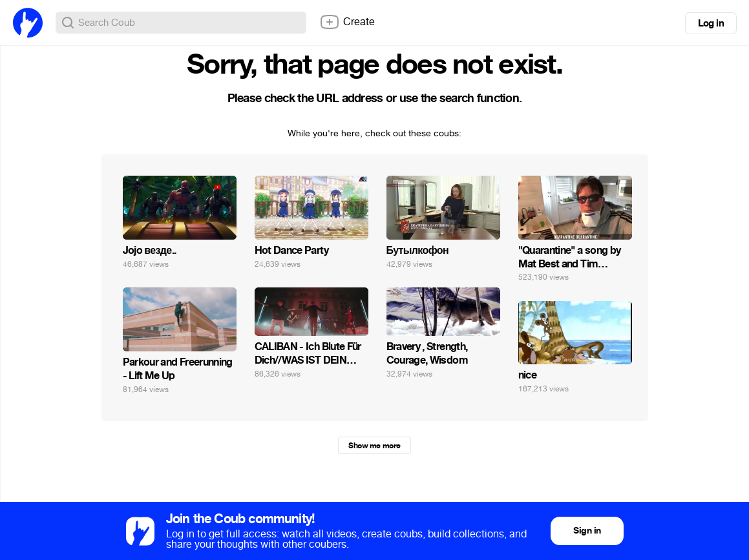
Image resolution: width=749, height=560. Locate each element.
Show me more (374, 446)
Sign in (587, 531)
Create (347, 22)
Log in (711, 23)
